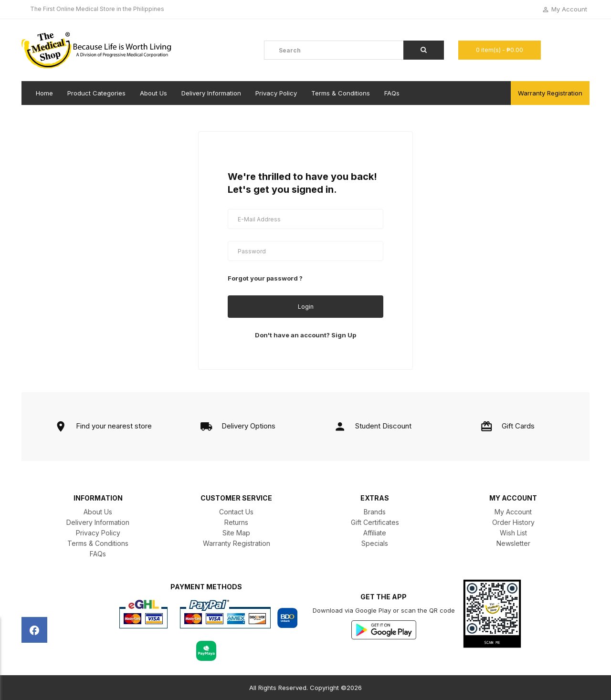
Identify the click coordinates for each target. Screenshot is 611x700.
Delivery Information (211, 93)
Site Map (236, 533)
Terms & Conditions (341, 93)
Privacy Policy (276, 93)
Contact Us (236, 512)
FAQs (392, 93)
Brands (375, 512)
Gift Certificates (375, 522)
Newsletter (513, 543)
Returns (236, 522)
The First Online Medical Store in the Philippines (97, 9)
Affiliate (375, 533)
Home (44, 93)
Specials (375, 543)
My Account (513, 512)
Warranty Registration (550, 93)
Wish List (513, 533)
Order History (513, 522)
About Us (153, 93)
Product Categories (96, 93)
